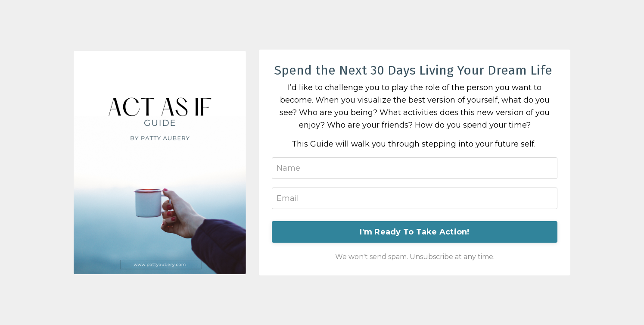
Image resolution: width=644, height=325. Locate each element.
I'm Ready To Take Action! (414, 232)
